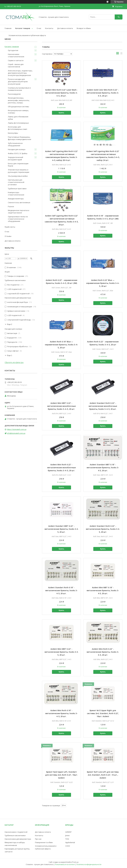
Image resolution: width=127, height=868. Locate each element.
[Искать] (119, 17)
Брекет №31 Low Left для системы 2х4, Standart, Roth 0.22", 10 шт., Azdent (103, 775)
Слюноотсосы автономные (19, 202)
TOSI (67, 839)
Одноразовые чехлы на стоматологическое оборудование (18, 219)
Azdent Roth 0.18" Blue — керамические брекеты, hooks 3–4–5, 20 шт (61, 345)
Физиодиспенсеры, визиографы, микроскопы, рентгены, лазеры (19, 100)
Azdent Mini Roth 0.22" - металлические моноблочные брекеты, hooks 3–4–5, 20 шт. (61, 468)
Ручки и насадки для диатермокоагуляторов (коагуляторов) (18, 81)
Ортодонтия (13, 50)
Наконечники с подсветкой (16, 832)
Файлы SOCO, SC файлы (18, 153)
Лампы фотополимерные (18, 123)
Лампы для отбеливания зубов (18, 118)
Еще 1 (10, 355)
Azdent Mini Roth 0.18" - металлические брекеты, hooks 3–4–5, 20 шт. (61, 713)
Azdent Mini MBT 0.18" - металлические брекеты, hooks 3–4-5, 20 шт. (103, 590)
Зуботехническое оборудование (15, 144)
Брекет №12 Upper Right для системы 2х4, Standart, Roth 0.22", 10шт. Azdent (103, 713)
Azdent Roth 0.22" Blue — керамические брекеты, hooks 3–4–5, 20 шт (103, 283)
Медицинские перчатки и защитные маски (19, 212)
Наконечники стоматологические (16, 55)
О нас (39, 28)
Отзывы (8, 236)
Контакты (49, 28)
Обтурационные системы (18, 107)
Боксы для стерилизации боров (18, 165)
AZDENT (68, 832)
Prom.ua (75, 862)
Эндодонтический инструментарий (15, 158)
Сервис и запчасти (16, 60)
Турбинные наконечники (15, 835)
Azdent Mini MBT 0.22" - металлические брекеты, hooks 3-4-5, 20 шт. (61, 652)
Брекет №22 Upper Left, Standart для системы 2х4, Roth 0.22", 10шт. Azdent (61, 775)
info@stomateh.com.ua (16, 433)
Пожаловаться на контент (65, 864)
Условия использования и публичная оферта (27, 35)
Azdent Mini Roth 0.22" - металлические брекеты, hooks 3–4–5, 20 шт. (103, 652)
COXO (68, 846)
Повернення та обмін (44, 842)
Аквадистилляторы (16, 199)
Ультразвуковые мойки (18, 176)
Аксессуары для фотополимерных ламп (17, 128)
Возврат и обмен (84, 28)
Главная (8, 28)
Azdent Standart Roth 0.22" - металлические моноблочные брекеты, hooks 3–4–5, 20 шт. (103, 406)
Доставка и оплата (65, 28)
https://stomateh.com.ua (17, 429)
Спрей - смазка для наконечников (16, 65)
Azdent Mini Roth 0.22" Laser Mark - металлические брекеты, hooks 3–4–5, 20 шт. (61, 93)
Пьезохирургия (14, 94)
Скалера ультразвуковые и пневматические (19, 89)
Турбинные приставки (17, 189)
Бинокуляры (13, 133)
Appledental (70, 842)
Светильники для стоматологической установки (16, 182)
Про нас (38, 839)
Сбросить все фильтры (14, 362)
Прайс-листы (10, 227)
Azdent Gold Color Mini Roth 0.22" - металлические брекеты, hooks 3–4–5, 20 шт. (103, 93)
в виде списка (121, 54)
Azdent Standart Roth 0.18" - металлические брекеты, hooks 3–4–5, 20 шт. (61, 590)
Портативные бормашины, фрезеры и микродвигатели (20, 138)
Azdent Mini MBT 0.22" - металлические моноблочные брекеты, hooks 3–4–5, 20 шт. (61, 406)
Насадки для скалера (17, 149)
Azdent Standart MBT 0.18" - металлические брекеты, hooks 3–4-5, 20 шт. (103, 468)
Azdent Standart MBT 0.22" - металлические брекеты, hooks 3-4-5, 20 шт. (61, 529)
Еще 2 (10, 324)
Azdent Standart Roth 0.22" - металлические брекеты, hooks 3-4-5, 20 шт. (103, 529)
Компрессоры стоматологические (16, 194)
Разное (11, 206)
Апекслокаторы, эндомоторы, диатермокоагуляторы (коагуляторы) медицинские (20, 73)
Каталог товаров (23, 28)
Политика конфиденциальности (89, 864)
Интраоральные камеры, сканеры (18, 112)
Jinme (67, 835)
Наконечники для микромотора (18, 839)
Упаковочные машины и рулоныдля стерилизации (19, 171)
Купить (61, 113)
